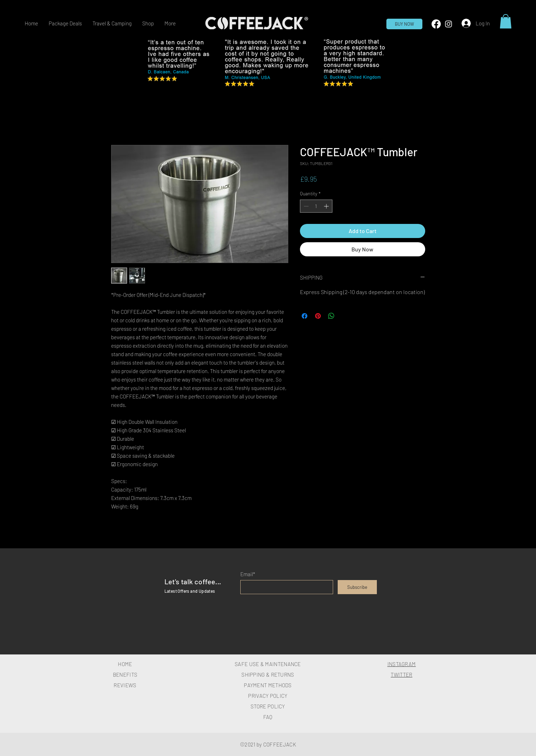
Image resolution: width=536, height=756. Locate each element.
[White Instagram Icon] (448, 24)
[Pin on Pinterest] (318, 316)
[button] (148, 23)
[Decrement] (305, 206)
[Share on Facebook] (305, 316)
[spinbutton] (316, 206)
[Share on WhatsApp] (331, 316)
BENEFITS (125, 675)
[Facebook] (436, 24)
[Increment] (327, 206)
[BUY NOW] (404, 24)
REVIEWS (125, 685)
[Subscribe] (357, 587)
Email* (248, 574)
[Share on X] (345, 316)
